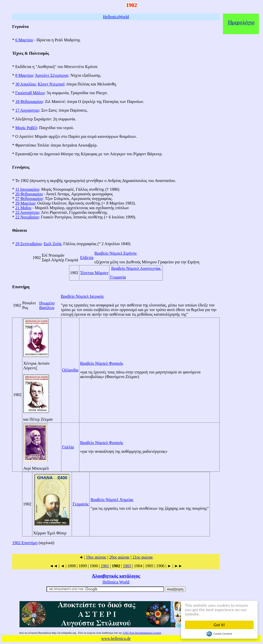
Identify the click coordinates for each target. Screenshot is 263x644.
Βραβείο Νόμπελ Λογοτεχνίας (137, 268)
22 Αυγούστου (27, 212)
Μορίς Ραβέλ (26, 128)
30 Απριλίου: (26, 84)
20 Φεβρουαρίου (29, 194)
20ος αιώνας (119, 557)
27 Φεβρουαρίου (29, 199)
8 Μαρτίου (24, 75)
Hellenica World (116, 582)
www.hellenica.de (116, 638)
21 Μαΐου (23, 208)
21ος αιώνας (143, 557)
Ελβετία (87, 258)
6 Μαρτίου (24, 40)
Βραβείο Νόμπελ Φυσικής (102, 363)
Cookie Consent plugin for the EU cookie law (219, 634)
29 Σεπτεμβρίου (28, 244)
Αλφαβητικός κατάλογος (116, 576)
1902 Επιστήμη (25, 543)
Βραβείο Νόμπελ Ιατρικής (82, 296)
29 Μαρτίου (25, 203)
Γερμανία (118, 277)
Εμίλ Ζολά (52, 244)
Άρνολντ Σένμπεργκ (52, 75)
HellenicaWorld (116, 17)
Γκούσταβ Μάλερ (30, 93)
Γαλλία (68, 447)
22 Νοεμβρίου (27, 217)
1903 (127, 566)
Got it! (219, 625)
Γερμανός (81, 504)
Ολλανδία (70, 370)
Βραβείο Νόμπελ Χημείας (112, 500)
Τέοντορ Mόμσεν (94, 273)
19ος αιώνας (96, 557)
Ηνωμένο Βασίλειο (47, 305)
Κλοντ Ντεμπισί (51, 84)
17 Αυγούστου (27, 110)
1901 (105, 566)
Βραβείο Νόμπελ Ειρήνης (116, 253)
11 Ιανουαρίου (27, 189)
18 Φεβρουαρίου (29, 102)
